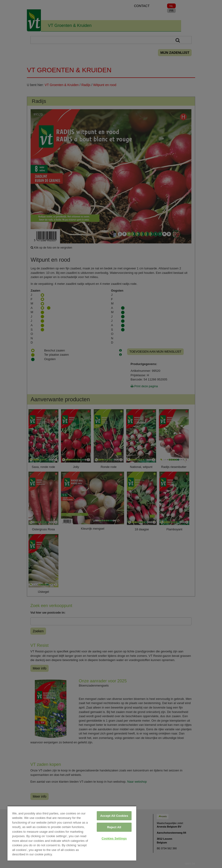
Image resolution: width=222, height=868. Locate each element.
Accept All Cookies (114, 816)
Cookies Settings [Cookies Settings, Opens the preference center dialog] (114, 838)
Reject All (114, 827)
